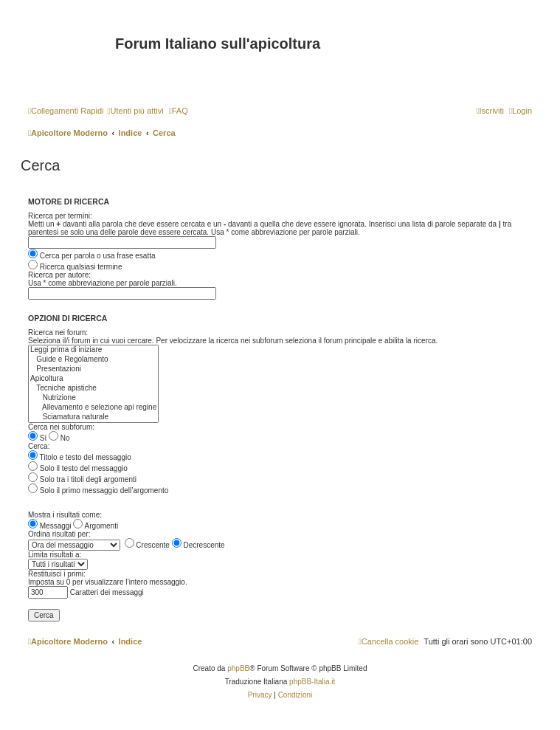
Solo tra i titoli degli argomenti (82, 479)
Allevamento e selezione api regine (93, 408)
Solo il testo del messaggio (78, 468)
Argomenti (96, 526)
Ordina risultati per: (59, 534)
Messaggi (50, 526)
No (59, 438)
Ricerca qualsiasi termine (75, 267)
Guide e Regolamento (93, 360)
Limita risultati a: (55, 555)
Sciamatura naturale (93, 417)
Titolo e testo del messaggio (80, 457)
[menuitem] (135, 111)
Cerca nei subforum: (61, 427)
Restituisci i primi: (57, 574)
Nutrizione (93, 398)
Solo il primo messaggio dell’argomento (98, 490)
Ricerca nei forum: (58, 333)
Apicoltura (93, 379)
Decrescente (198, 545)
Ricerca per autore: (59, 275)
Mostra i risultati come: (65, 515)
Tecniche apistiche (93, 389)
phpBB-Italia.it (312, 682)
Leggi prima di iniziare (93, 350)
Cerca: (39, 446)
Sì (37, 438)
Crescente (147, 545)
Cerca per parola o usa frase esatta (92, 256)
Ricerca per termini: (60, 216)
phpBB (238, 668)
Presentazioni (93, 369)
